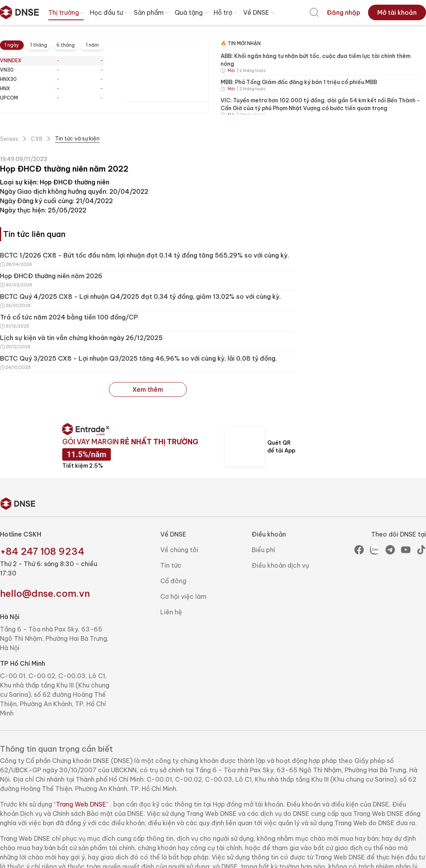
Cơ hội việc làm (183, 596)
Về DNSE (259, 12)
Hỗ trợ (226, 12)
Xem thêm (148, 389)
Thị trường (67, 12)
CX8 (37, 139)
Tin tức (171, 565)
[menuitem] (314, 12)
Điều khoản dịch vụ (280, 565)
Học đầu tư (110, 12)
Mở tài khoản (397, 12)
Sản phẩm (152, 12)
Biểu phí (263, 550)
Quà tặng (192, 12)
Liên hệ (171, 612)
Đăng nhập (344, 12)
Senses (9, 139)
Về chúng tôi (179, 550)
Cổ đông (173, 581)
